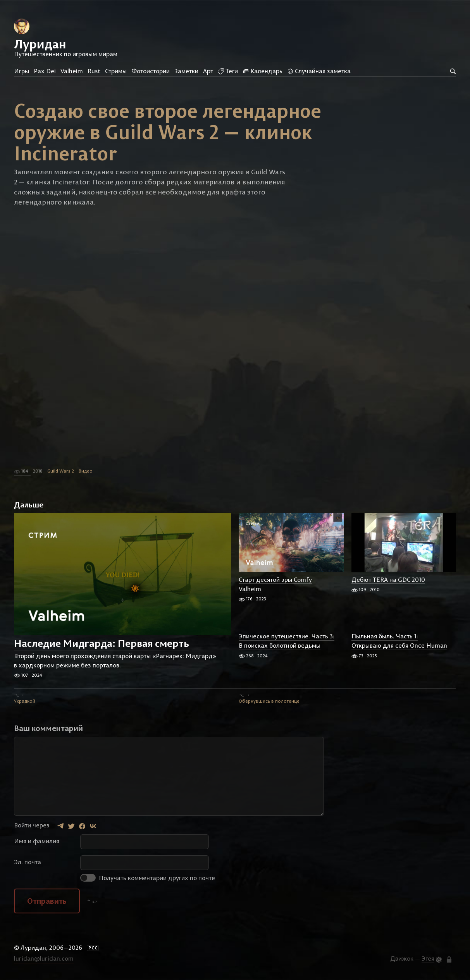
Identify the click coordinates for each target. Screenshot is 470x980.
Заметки (186, 71)
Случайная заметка (319, 71)
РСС (93, 948)
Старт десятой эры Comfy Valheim (275, 584)
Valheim (72, 71)
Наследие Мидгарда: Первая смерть (102, 644)
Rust (94, 71)
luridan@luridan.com (44, 958)
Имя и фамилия (37, 841)
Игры (22, 71)
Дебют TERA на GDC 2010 (388, 579)
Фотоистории (151, 71)
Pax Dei (45, 71)
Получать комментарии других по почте (148, 878)
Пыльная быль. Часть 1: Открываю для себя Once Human (399, 641)
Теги (228, 71)
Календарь (263, 71)
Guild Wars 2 (61, 471)
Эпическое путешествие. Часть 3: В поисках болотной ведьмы (287, 641)
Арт (208, 71)
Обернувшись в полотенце (269, 701)
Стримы (116, 71)
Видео (86, 471)
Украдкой (25, 701)
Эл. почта (28, 862)
